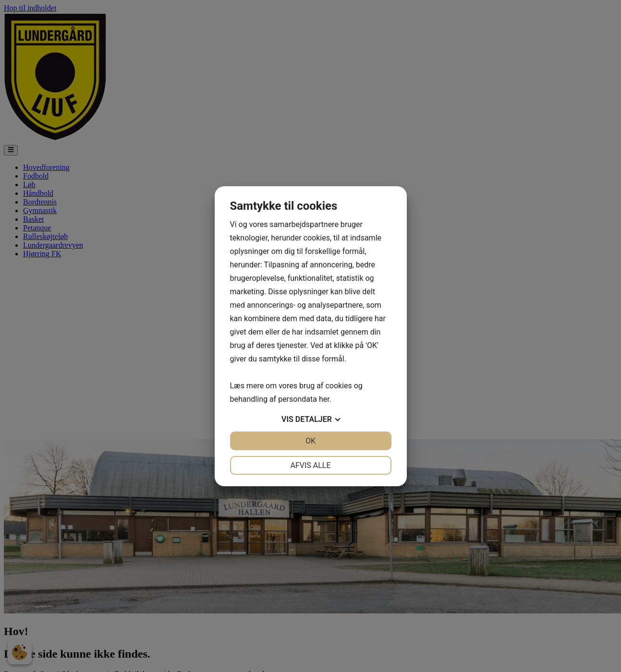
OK (310, 441)
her (324, 399)
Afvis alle (310, 465)
